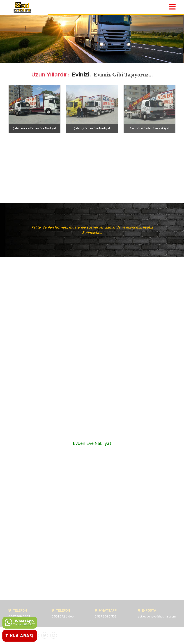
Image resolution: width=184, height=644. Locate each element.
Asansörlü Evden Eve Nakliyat (149, 128)
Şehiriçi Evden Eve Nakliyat (92, 128)
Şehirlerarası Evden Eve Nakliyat (34, 128)
